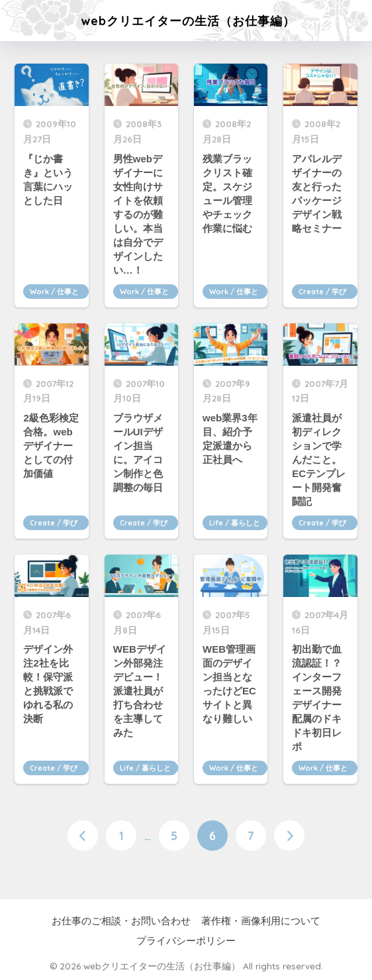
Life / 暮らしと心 (235, 524)
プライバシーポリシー (186, 941)
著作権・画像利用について (261, 921)
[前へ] (83, 836)
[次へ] (289, 836)
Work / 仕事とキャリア (54, 293)
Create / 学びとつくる (322, 293)
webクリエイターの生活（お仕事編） (188, 21)
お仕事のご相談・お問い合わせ (121, 921)
